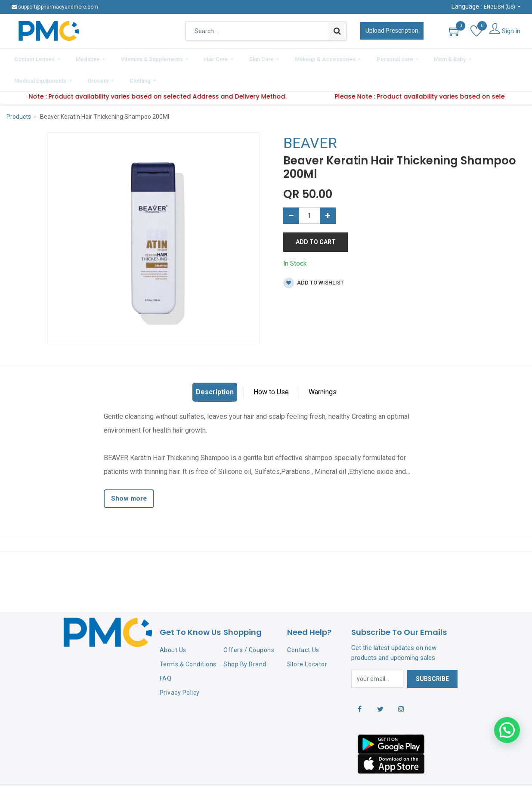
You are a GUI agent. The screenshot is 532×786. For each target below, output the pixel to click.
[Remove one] (291, 191)
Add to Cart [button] (316, 217)
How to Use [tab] (271, 367)
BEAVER (310, 118)
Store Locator (307, 640)
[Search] (337, 31)
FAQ (166, 654)
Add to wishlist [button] (314, 258)
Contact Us (303, 625)
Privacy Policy (180, 668)
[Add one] (328, 191)
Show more (129, 474)
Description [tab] (215, 367)
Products (19, 92)
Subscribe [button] (432, 654)
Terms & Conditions (188, 640)
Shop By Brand (245, 640)
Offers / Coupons (249, 625)
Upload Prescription (392, 31)
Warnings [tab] (323, 367)
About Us (173, 625)
